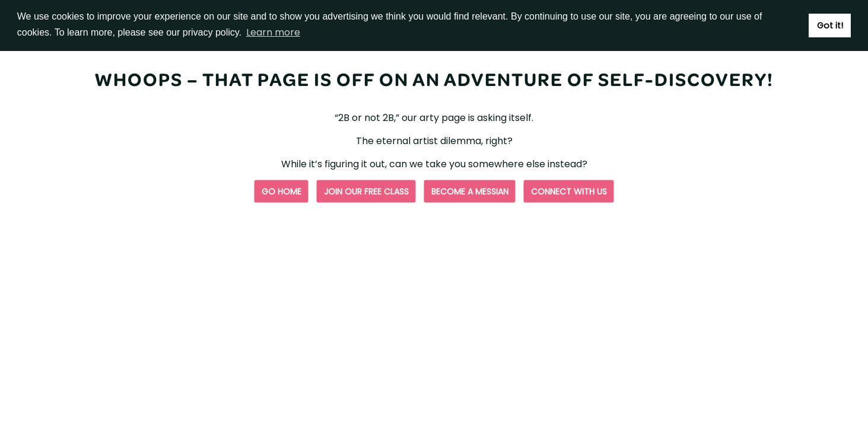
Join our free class (366, 192)
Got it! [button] (830, 26)
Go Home (282, 192)
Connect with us (569, 192)
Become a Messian (470, 192)
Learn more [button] (273, 32)
